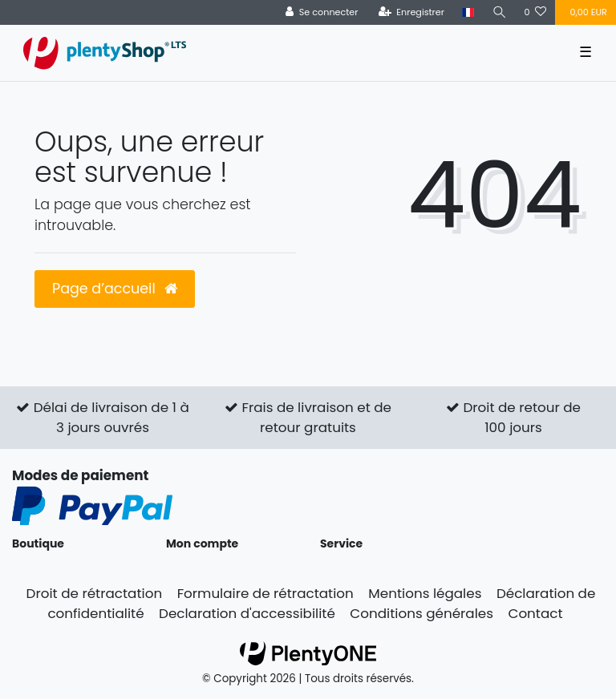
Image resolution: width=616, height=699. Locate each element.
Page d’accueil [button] (115, 289)
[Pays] (468, 12)
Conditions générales (421, 613)
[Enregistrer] (411, 12)
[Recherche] (499, 12)
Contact (535, 613)
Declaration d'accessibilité (247, 613)
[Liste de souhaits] (535, 12)
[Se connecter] (322, 12)
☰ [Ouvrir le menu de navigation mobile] (586, 52)
